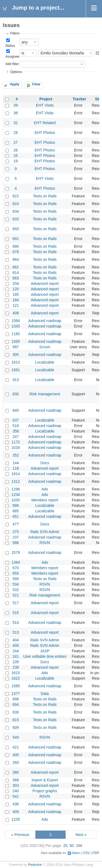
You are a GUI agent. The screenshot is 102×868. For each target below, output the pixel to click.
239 (16, 662)
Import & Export (45, 780)
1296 (16, 489)
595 (16, 579)
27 (16, 142)
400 (16, 645)
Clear (36, 84)
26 (16, 150)
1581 (16, 370)
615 (16, 720)
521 (16, 595)
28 (16, 133)
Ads (45, 489)
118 (16, 468)
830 (16, 394)
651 (16, 516)
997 (16, 347)
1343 (16, 326)
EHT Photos (45, 133)
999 (16, 505)
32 (16, 123)
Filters (15, 33)
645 (16, 410)
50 (72, 846)
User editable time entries (45, 656)
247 (16, 437)
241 (16, 656)
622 (16, 196)
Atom (76, 853)
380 (16, 772)
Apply (15, 84)
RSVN (45, 543)
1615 (16, 673)
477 (16, 524)
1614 (16, 474)
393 (16, 762)
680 (16, 246)
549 (16, 737)
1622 (16, 678)
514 (16, 622)
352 (16, 455)
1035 (16, 500)
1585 (16, 686)
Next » (81, 835)
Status (10, 46)
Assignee (12, 57)
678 (16, 252)
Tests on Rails (45, 196)
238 (16, 667)
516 (16, 426)
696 (16, 699)
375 (16, 532)
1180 (16, 334)
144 (16, 463)
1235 (16, 819)
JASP (45, 651)
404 (16, 640)
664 (16, 259)
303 (16, 785)
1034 (16, 448)
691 (16, 239)
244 (16, 651)
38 (16, 113)
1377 (16, 694)
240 (16, 791)
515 (16, 613)
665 (16, 511)
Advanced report (45, 284)
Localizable (45, 362)
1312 (16, 481)
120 (16, 289)
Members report (45, 500)
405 (16, 755)
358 (16, 431)
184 (16, 300)
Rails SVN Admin (45, 532)
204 (16, 284)
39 (16, 105)
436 (16, 804)
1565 (16, 341)
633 (16, 219)
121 (16, 305)
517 (16, 603)
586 (16, 543)
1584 (16, 321)
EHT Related (45, 123)
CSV (86, 853)
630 (16, 712)
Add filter (12, 64)
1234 (16, 495)
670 (16, 568)
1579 (16, 553)
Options (16, 72)
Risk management (45, 394)
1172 (16, 442)
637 (16, 420)
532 (16, 590)
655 (16, 573)
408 (16, 313)
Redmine (35, 865)
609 (16, 727)
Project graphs (45, 791)
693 (16, 229)
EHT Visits (45, 105)
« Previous (20, 835)
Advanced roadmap (45, 321)
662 (16, 267)
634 (16, 211)
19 (16, 161)
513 (16, 632)
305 (16, 355)
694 (16, 705)
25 (16, 156)
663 (16, 278)
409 (16, 812)
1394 (16, 562)
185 (16, 294)
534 (16, 584)
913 (16, 380)
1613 (16, 362)
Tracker (79, 99)
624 (16, 204)
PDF (96, 853)
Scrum (45, 347)
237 (16, 537)
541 (16, 796)
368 (16, 780)
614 (16, 273)
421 (16, 747)
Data (45, 694)
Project (46, 99)
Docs (45, 463)
